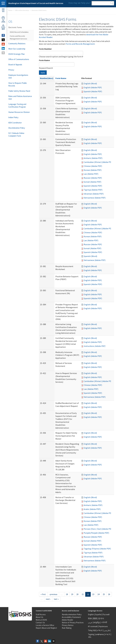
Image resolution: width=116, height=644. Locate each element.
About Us (39, 617)
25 (104, 594)
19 (72, 594)
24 (99, 594)
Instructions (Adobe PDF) (95, 346)
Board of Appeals (15, 65)
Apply (43, 73)
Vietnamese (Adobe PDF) (95, 198)
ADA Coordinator (15, 123)
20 (77, 594)
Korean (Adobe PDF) (93, 170)
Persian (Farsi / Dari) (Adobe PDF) (98, 529)
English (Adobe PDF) (93, 87)
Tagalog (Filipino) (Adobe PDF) (97, 549)
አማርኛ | (100, 630)
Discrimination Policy (17, 128)
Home (10, 10)
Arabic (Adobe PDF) (92, 509)
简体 (90, 618)
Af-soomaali (93, 626)
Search (112, 3)
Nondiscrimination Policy (72, 614)
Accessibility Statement (71, 617)
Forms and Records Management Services (19, 37)
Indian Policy (13, 117)
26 (109, 594)
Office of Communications (19, 59)
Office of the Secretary (22, 10)
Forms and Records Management (80, 44)
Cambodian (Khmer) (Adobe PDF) (98, 162)
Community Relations (17, 44)
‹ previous (53, 594)
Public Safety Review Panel (19, 91)
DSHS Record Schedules (19, 32)
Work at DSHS (41, 620)
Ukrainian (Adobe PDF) (94, 194)
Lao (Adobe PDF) (91, 174)
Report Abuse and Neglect (46, 628)
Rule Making (67, 628)
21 (83, 594)
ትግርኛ (108, 634)
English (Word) (90, 83)
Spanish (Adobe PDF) (93, 91)
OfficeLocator (3, 19)
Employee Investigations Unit (18, 76)
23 (93, 594)
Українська (103, 626)
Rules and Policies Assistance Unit (20, 98)
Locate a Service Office (45, 625)
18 (67, 594)
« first (43, 594)
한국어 (101, 618)
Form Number (45, 49)
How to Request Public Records (18, 84)
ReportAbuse (3, 27)
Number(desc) (47, 78)
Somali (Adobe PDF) (92, 182)
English (91, 614)
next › (48, 599)
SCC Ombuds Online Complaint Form (16, 134)
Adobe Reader (68, 620)
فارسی (106, 630)
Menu (3, 10)
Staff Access (41, 614)
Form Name (44, 60)
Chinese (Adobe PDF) (93, 166)
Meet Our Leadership (17, 49)
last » (56, 599)
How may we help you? (79, 3)
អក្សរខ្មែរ (97, 622)
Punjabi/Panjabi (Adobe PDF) (96, 533)
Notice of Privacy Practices (73, 623)
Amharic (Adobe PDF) (93, 158)
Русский (106, 614)
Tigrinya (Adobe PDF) (93, 190)
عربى (90, 622)
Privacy (11, 70)
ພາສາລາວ (100, 634)
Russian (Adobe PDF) (93, 178)
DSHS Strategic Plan (17, 54)
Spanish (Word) (90, 256)
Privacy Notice (68, 625)
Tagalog (91, 634)
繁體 (95, 618)
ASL (90, 637)
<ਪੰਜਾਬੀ (104, 622)
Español (98, 614)
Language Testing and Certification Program (17, 106)
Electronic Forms (15, 27)
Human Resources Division (19, 112)
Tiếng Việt (92, 630)
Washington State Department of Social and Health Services (36, 3)
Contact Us (40, 623)
